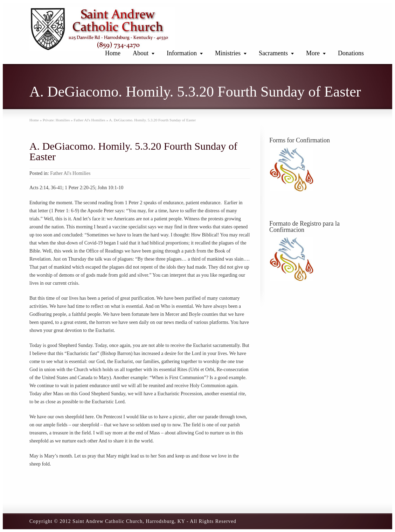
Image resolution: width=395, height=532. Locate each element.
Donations (351, 53)
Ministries (228, 53)
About (141, 53)
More (313, 53)
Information (182, 53)
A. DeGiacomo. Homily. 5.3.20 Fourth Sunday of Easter (133, 151)
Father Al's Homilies (70, 173)
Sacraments (273, 53)
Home (113, 53)
